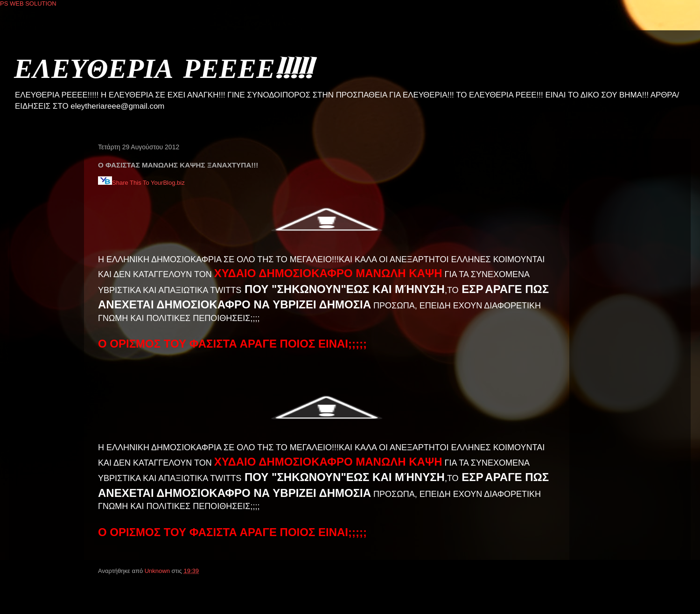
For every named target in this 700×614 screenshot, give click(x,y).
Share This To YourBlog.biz (141, 183)
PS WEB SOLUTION (28, 3)
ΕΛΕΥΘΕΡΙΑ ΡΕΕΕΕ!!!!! (163, 67)
